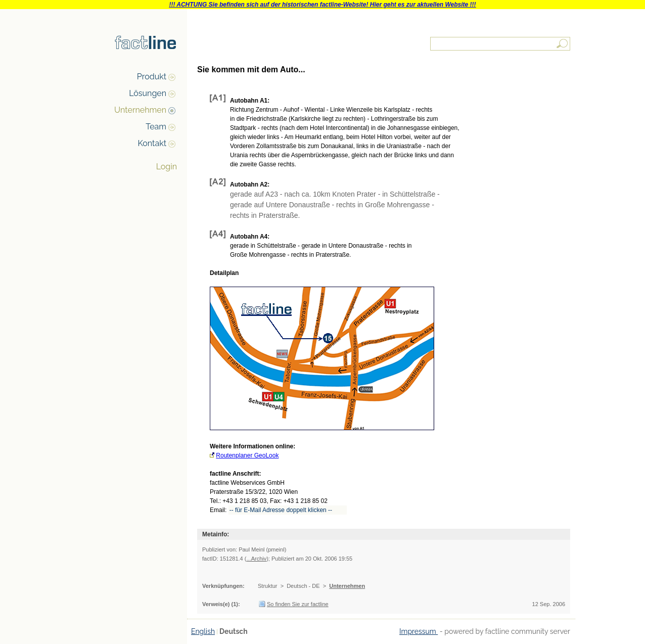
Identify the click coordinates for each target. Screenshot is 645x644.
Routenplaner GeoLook (247, 455)
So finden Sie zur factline (298, 604)
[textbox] (501, 44)
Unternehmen (140, 110)
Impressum (419, 631)
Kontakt (152, 143)
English (203, 631)
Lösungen (148, 93)
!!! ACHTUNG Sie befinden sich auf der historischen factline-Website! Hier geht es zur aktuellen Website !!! (322, 5)
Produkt (152, 77)
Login (167, 167)
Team (156, 127)
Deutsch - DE (303, 586)
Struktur (268, 586)
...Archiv (256, 559)
